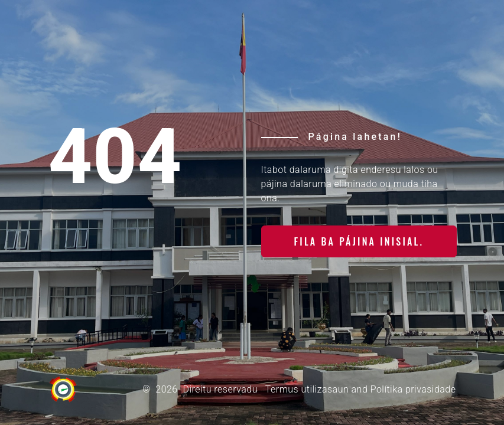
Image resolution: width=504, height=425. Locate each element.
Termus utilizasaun (307, 389)
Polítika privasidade (413, 389)
